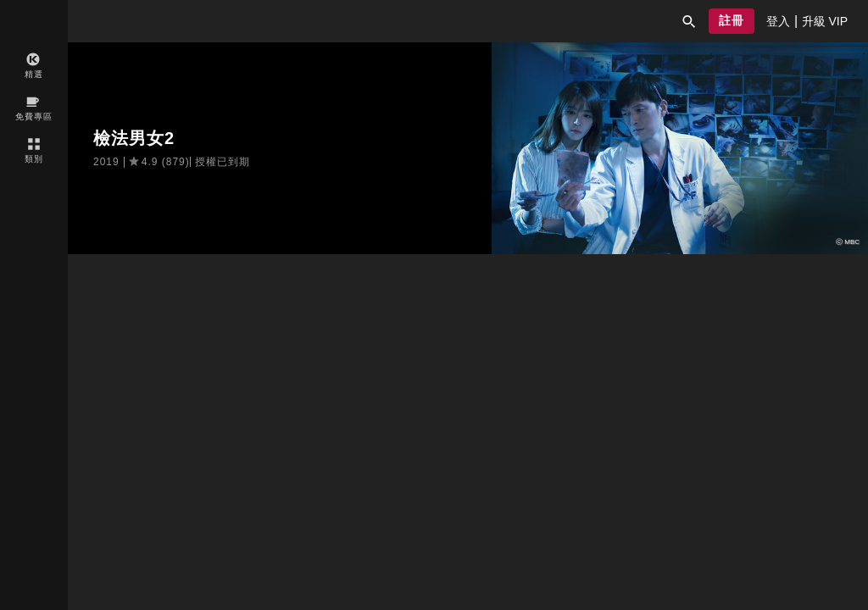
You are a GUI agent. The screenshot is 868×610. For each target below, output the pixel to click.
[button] (689, 21)
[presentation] (778, 21)
